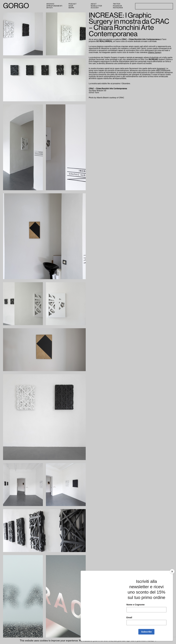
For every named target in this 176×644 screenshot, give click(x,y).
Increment (161, 69)
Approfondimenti (54, 6)
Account (95, 8)
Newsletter (96, 6)
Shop (71, 6)
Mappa (71, 8)
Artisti (50, 8)
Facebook (118, 6)
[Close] (172, 571)
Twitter (117, 4)
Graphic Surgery (155, 53)
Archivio (50, 4)
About (94, 4)
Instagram (118, 8)
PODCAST (73, 4)
